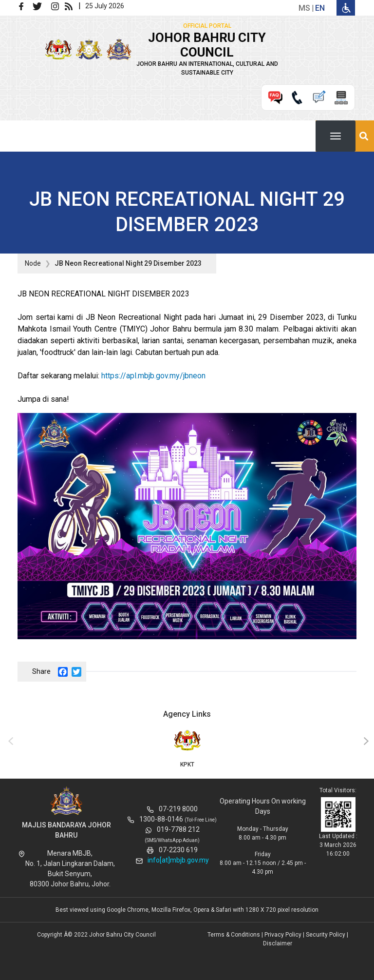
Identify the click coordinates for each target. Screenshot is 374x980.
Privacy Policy (283, 935)
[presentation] (9, 742)
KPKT (187, 748)
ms (304, 8)
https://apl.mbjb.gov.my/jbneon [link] (153, 376)
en (320, 8)
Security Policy (326, 935)
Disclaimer (278, 943)
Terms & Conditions (234, 935)
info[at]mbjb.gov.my (178, 860)
